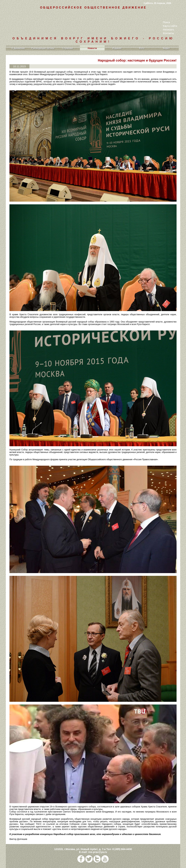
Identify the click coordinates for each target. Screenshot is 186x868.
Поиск (166, 22)
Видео (166, 48)
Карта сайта (170, 26)
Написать (168, 30)
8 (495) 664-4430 (122, 849)
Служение (67, 48)
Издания (117, 48)
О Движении (18, 48)
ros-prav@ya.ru (98, 852)
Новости (92, 48)
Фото (142, 48)
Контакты (168, 33)
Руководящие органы (43, 48)
